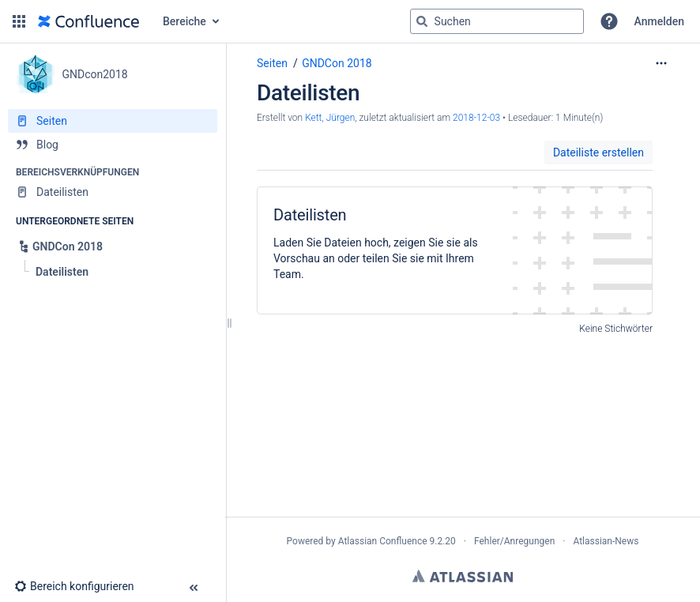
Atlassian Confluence (383, 541)
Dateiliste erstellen (598, 152)
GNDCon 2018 (337, 63)
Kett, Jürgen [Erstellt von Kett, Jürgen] (330, 118)
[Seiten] (113, 121)
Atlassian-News (606, 541)
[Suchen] (422, 21)
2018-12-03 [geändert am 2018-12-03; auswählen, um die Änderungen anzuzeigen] (476, 118)
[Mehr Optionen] (661, 63)
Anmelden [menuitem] (659, 21)
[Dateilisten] (113, 192)
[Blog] (113, 145)
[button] (19, 21)
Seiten (272, 63)
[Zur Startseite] (88, 21)
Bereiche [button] (184, 21)
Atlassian (463, 576)
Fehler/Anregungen (514, 541)
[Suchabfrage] (497, 21)
